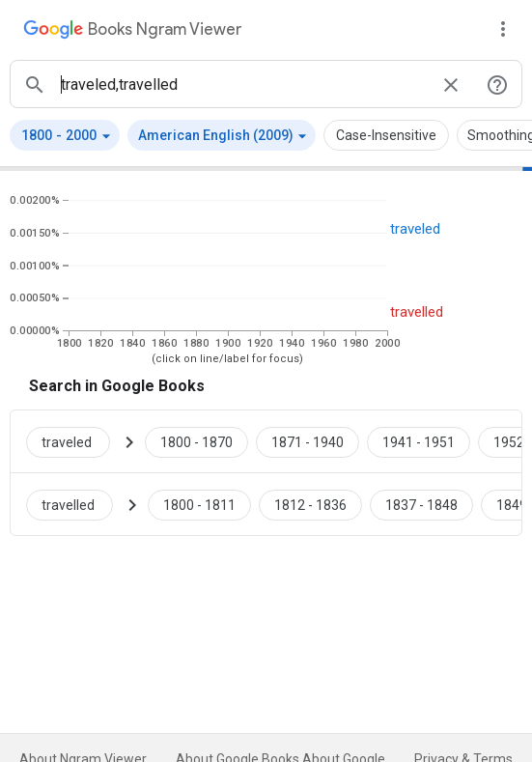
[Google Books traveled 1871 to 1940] (308, 441)
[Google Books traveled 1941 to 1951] (419, 441)
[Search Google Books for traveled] (76, 441)
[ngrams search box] (243, 84)
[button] (65, 135)
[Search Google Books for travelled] (77, 504)
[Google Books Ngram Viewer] (132, 32)
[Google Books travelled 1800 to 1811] (199, 504)
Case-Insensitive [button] (386, 135)
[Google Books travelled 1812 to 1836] (310, 504)
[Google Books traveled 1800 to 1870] (196, 441)
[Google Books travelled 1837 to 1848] (421, 504)
